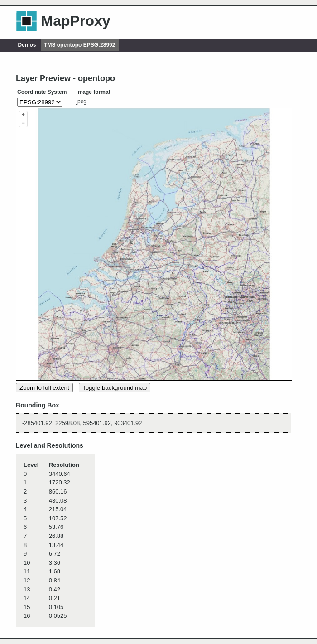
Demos (27, 45)
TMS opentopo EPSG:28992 (79, 45)
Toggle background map (115, 388)
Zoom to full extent (44, 388)
